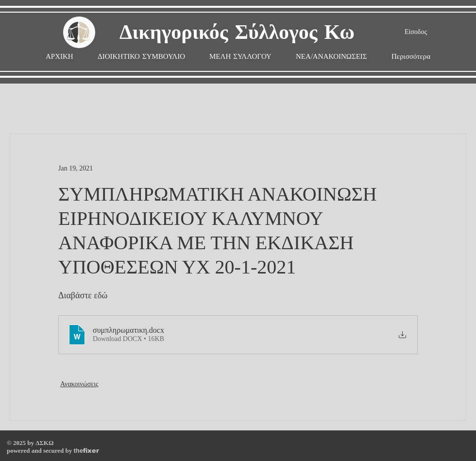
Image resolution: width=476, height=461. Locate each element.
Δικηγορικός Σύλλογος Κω (237, 33)
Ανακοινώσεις (79, 384)
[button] (240, 57)
